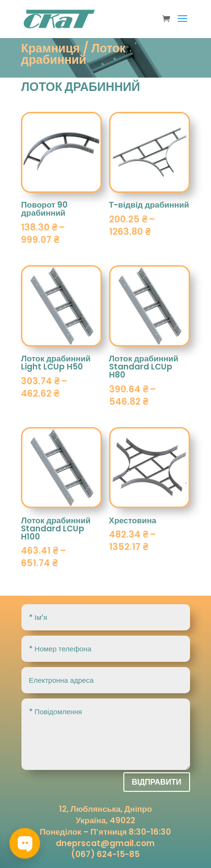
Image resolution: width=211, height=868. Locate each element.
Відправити (157, 782)
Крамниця (50, 48)
